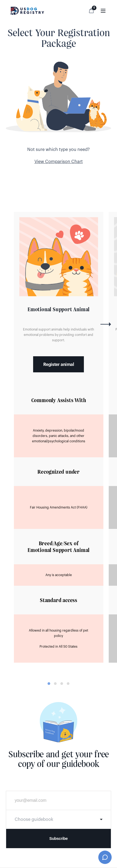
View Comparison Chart (59, 162)
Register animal (59, 365)
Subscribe (59, 838)
